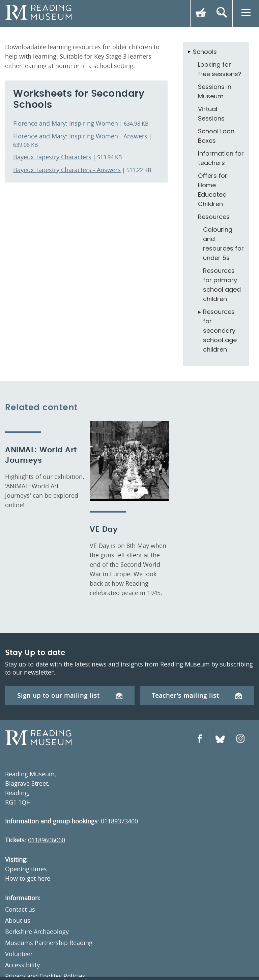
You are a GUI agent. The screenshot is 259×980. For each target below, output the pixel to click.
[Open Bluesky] (220, 739)
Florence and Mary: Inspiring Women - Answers (80, 136)
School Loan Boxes (216, 136)
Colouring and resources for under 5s (223, 244)
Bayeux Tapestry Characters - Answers (67, 170)
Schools (205, 52)
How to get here (28, 878)
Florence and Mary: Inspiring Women (66, 123)
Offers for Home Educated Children (213, 190)
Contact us (20, 909)
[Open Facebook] (200, 739)
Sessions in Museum (215, 91)
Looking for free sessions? (220, 69)
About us (18, 920)
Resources (214, 217)
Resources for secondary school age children (220, 331)
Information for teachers (221, 158)
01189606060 (47, 840)
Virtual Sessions (211, 114)
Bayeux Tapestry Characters (52, 157)
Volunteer (19, 954)
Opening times (26, 869)
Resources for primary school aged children (222, 285)
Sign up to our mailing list (70, 695)
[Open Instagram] (240, 739)
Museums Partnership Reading (49, 943)
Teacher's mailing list (197, 695)
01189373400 (119, 821)
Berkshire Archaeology (37, 932)
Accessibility (22, 965)
